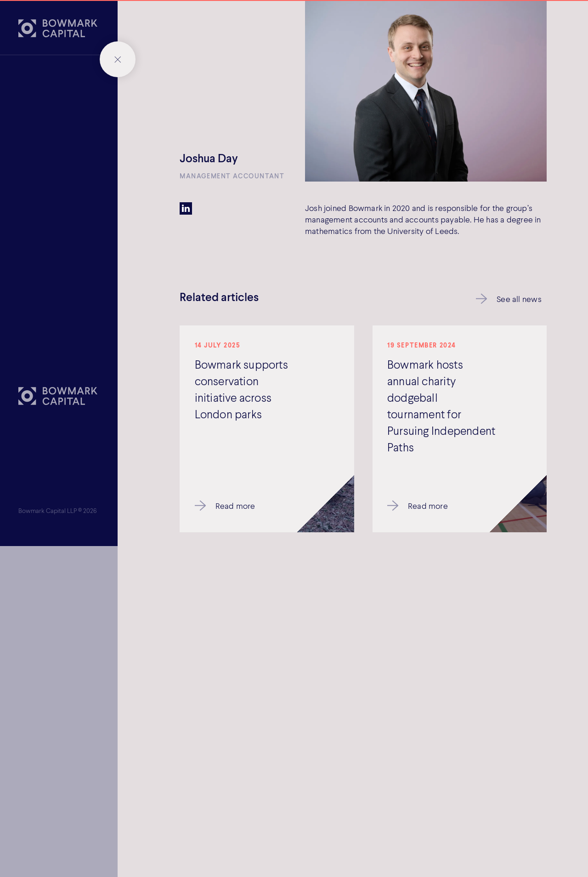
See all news (519, 299)
